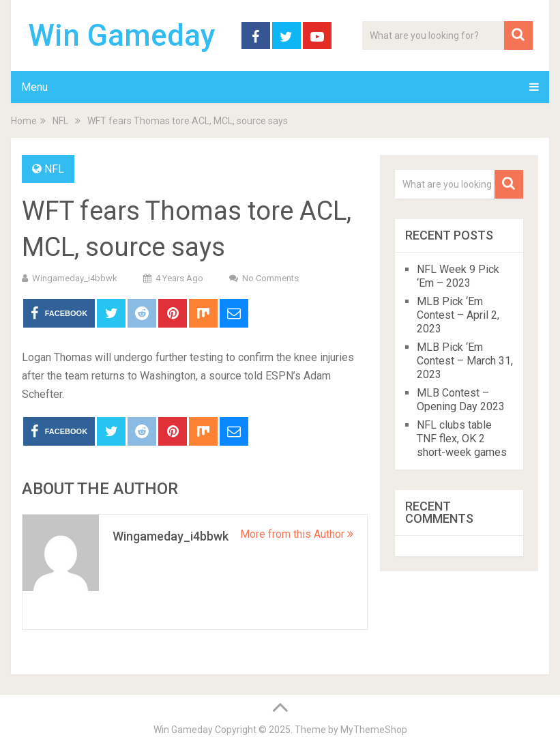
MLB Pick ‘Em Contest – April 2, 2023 (458, 315)
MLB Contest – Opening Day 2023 (461, 400)
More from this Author (297, 534)
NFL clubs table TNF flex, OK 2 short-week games (462, 439)
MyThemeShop (374, 730)
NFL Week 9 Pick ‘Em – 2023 (458, 276)
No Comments (270, 278)
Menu (34, 87)
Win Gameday (122, 35)
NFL (54, 169)
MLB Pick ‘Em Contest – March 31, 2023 (465, 361)
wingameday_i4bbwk (75, 278)
